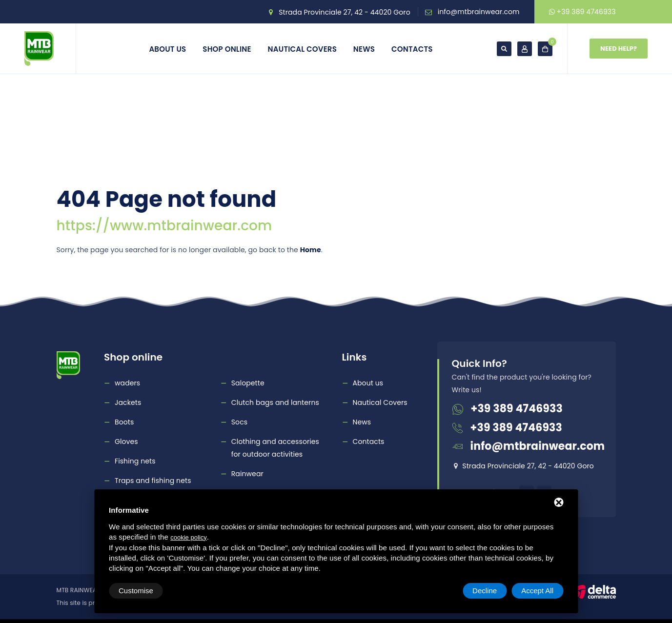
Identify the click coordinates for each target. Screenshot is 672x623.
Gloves (126, 442)
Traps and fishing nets (153, 481)
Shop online (227, 49)
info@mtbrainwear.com (479, 12)
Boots (124, 422)
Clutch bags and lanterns (275, 402)
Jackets (128, 402)
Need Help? (619, 49)
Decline (485, 591)
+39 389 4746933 (582, 12)
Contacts (412, 49)
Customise (136, 591)
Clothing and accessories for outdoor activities (275, 448)
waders (127, 383)
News (364, 49)
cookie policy (188, 537)
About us (167, 49)
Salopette (248, 383)
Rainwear (247, 474)
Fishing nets (135, 461)
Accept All (537, 591)
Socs (239, 422)
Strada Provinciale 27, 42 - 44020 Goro (345, 12)
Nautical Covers (302, 49)
